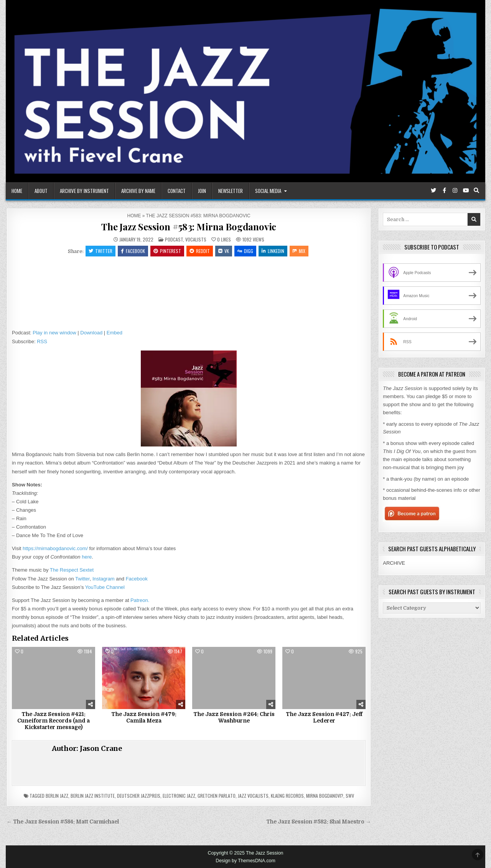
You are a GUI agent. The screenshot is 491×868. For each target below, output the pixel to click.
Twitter (101, 251)
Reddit (200, 251)
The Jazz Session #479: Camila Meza (144, 717)
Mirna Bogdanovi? (325, 796)
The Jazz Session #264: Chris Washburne (234, 717)
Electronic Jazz (179, 796)
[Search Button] (476, 190)
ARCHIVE (394, 563)
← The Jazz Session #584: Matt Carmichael (63, 822)
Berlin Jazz (57, 796)
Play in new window (54, 333)
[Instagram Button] (455, 190)
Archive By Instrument (84, 191)
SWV (350, 796)
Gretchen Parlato (217, 796)
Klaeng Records (287, 796)
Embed (115, 333)
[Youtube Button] (466, 190)
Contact (177, 191)
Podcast (174, 239)
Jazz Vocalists (253, 796)
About (41, 191)
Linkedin (273, 251)
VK (224, 251)
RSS (42, 341)
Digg (245, 251)
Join (202, 191)
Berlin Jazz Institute (93, 796)
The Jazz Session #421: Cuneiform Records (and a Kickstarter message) (54, 721)
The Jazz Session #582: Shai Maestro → (319, 822)
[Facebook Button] (444, 190)
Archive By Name (138, 191)
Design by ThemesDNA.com (245, 861)
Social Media (268, 191)
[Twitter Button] (433, 190)
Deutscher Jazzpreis (139, 796)
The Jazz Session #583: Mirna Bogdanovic (189, 227)
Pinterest (167, 251)
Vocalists (196, 239)
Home (17, 191)
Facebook (133, 251)
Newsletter (231, 191)
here (87, 557)
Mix (299, 251)
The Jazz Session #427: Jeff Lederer (324, 717)
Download (91, 333)
